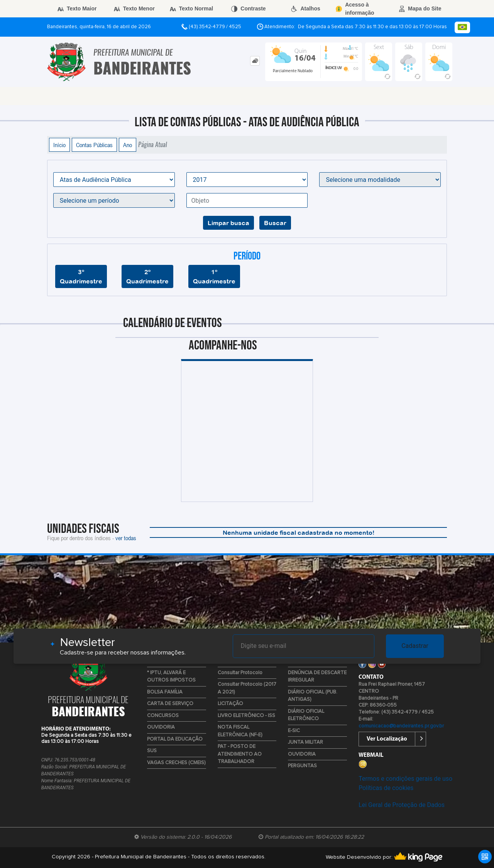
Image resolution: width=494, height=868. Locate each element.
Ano (128, 145)
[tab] (255, 61)
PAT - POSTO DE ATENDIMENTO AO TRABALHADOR (240, 754)
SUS (152, 751)
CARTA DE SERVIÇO (170, 704)
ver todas (126, 538)
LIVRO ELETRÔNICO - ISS (246, 716)
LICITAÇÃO (230, 704)
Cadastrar (415, 646)
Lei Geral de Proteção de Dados (402, 805)
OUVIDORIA (161, 727)
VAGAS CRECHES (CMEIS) (176, 763)
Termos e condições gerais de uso (405, 779)
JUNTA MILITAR (305, 742)
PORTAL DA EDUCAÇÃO (175, 739)
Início (59, 145)
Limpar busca (228, 223)
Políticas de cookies (386, 788)
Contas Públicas (94, 145)
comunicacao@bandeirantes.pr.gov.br (401, 726)
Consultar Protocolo (240, 673)
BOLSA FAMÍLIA (165, 692)
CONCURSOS (163, 716)
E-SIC (294, 731)
